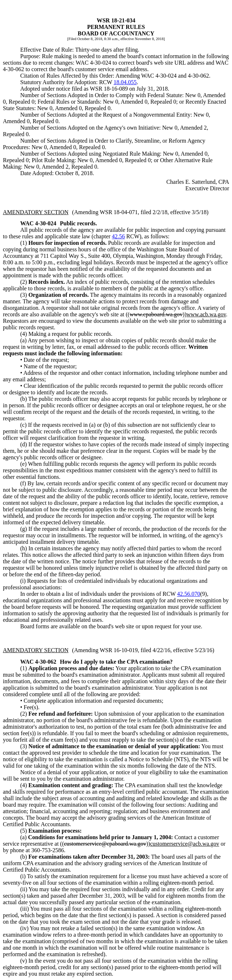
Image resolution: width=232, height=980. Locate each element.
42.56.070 (189, 594)
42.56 (118, 236)
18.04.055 (125, 82)
